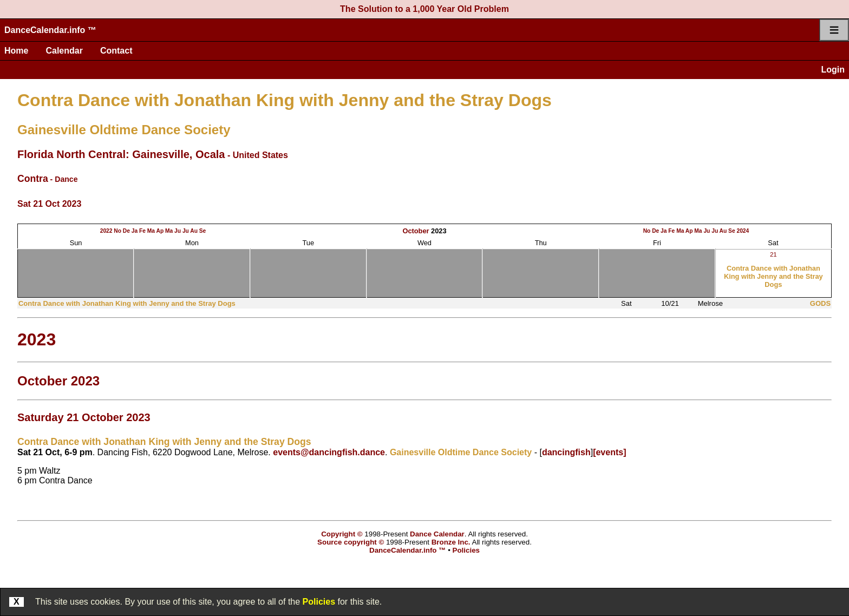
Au (194, 231)
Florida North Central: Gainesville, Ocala (121, 154)
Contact (116, 51)
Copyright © (342, 534)
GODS (820, 303)
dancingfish (566, 452)
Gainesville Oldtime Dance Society (124, 130)
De (126, 231)
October (416, 231)
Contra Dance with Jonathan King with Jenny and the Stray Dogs (285, 100)
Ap (160, 231)
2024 (743, 231)
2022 (106, 231)
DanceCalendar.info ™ (50, 30)
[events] (609, 452)
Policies (319, 602)
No (117, 231)
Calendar (64, 51)
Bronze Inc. (451, 542)
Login (833, 70)
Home (16, 51)
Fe (142, 231)
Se (203, 231)
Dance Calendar (437, 534)
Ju (178, 231)
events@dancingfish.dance (329, 452)
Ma (151, 231)
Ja (135, 231)
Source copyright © (351, 542)
